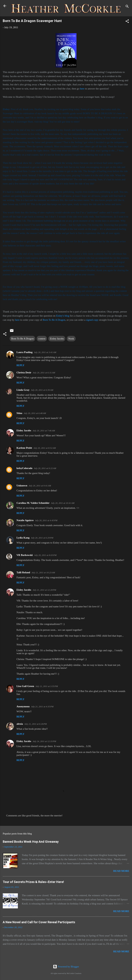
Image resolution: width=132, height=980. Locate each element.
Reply (20, 365)
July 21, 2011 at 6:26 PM (36, 724)
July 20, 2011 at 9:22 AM (45, 468)
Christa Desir (24, 372)
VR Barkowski (25, 555)
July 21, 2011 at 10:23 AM (43, 572)
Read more (121, 871)
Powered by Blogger (66, 967)
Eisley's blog (63, 316)
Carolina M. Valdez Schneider (33, 503)
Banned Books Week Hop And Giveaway (31, 842)
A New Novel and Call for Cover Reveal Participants (39, 922)
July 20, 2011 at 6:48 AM (35, 413)
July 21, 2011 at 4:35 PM (42, 707)
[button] (127, 22)
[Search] (127, 7)
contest (42, 339)
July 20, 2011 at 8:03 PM (45, 555)
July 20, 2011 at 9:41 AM (40, 486)
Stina (19, 413)
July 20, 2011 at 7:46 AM (44, 431)
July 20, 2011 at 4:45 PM (46, 520)
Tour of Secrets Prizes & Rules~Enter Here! (33, 882)
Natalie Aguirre (25, 520)
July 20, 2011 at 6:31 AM (44, 373)
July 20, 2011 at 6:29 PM (42, 538)
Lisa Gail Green (25, 686)
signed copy (92, 320)
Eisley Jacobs (57, 339)
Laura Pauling (24, 352)
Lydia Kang (23, 538)
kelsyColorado (24, 468)
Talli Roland (23, 572)
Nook (71, 339)
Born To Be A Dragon (54, 320)
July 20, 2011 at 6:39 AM (42, 390)
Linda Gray (23, 390)
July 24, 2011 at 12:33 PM (44, 741)
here (82, 89)
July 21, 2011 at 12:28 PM (44, 590)
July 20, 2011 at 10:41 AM (63, 503)
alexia (20, 724)
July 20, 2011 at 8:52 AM (45, 448)
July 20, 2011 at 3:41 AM (45, 352)
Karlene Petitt (24, 448)
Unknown (22, 486)
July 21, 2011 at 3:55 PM (47, 686)
